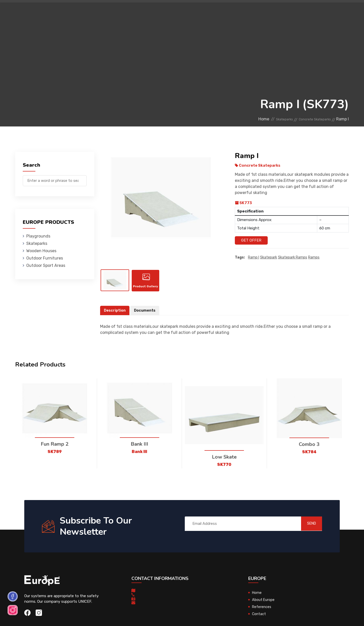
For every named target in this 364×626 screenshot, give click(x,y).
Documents (146, 316)
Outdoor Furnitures (173, 11)
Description (115, 316)
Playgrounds (72, 11)
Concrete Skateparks (310, 119)
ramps (314, 258)
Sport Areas (210, 11)
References (239, 11)
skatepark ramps (293, 258)
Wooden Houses (133, 11)
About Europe (264, 605)
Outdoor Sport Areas (46, 265)
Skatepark (269, 258)
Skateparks (101, 11)
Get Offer (251, 240)
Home (246, 119)
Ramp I (254, 258)
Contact (264, 11)
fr (333, 12)
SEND (307, 529)
